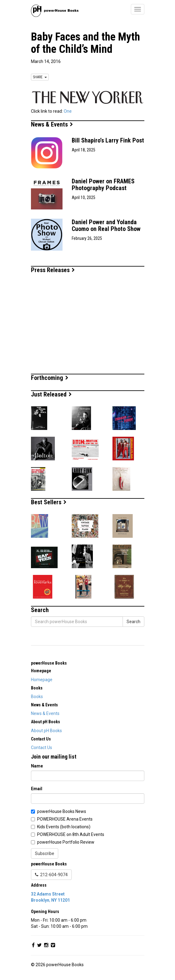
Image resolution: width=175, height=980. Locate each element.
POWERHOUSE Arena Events (65, 819)
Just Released (51, 394)
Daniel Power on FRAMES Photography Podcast (103, 185)
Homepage (42, 680)
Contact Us (42, 748)
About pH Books (46, 731)
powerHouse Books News (62, 811)
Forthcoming (50, 378)
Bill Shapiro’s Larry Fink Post (108, 140)
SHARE (40, 77)
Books (37, 697)
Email (37, 789)
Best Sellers (49, 502)
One (68, 111)
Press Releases (53, 270)
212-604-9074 (51, 875)
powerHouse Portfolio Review (66, 842)
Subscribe (45, 853)
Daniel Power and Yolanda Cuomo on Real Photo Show (106, 225)
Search (133, 622)
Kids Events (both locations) (64, 827)
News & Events (52, 124)
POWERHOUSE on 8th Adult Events (71, 834)
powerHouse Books (49, 663)
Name (37, 766)
